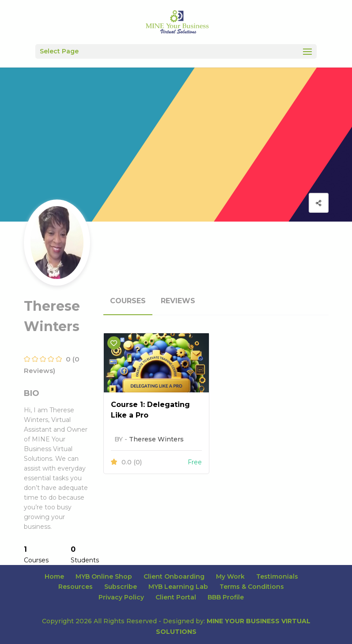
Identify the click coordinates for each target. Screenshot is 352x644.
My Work (230, 576)
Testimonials (277, 576)
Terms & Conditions (252, 587)
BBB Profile (226, 597)
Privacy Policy (121, 597)
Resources (76, 587)
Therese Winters (156, 439)
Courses (128, 301)
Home (54, 576)
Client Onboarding (174, 576)
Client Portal (176, 597)
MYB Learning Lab (178, 587)
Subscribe (121, 587)
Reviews (178, 301)
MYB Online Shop (104, 576)
